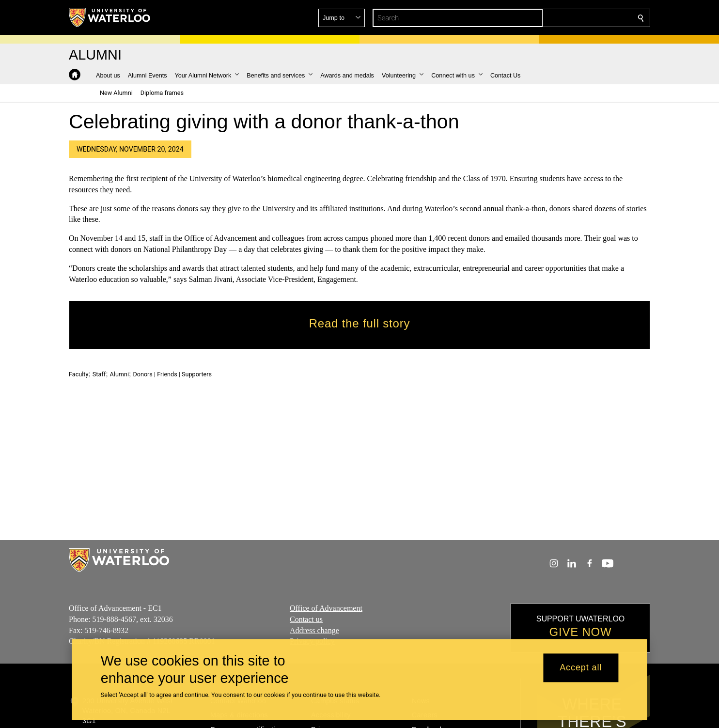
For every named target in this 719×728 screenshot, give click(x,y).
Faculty (78, 374)
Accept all (581, 668)
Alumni (119, 374)
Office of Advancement (326, 608)
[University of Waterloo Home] (110, 17)
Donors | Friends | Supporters (172, 374)
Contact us (306, 619)
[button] (571, 18)
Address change (314, 630)
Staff (99, 374)
